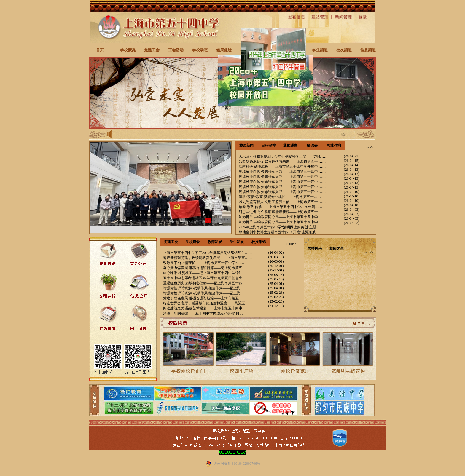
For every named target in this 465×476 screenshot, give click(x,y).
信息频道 (368, 50)
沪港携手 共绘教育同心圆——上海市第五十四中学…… (282, 217)
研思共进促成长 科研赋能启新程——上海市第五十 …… (282, 212)
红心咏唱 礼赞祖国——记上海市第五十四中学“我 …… (206, 273)
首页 (100, 50)
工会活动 (176, 50)
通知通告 (290, 146)
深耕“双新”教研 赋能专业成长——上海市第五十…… (280, 197)
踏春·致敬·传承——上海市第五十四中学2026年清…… (281, 207)
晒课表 (312, 146)
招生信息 (334, 146)
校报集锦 (259, 242)
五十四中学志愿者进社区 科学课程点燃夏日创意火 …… (207, 278)
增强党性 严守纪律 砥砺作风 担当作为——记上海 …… (206, 288)
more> (368, 147)
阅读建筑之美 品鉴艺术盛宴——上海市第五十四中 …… (207, 308)
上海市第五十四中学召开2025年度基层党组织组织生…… (208, 253)
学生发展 (237, 242)
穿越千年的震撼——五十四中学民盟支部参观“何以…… (207, 313)
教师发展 (215, 242)
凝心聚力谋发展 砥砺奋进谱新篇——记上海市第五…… (206, 268)
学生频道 (320, 50)
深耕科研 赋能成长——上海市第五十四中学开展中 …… (282, 167)
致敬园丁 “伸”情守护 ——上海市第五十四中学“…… (204, 263)
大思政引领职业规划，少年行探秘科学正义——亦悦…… (283, 156)
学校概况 (128, 50)
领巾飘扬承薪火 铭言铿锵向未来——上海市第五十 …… (282, 162)
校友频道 (344, 50)
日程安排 (268, 146)
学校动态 (200, 50)
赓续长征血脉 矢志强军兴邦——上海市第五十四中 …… (282, 172)
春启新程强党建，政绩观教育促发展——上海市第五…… (208, 258)
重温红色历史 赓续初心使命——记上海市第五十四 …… (207, 283)
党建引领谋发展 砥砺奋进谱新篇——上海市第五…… (204, 298)
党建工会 (152, 50)
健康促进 (224, 50)
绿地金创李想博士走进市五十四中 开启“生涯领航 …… (281, 232)
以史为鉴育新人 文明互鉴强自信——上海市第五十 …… (282, 202)
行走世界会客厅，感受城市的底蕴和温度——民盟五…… (208, 303)
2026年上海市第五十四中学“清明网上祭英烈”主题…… (281, 227)
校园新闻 (246, 146)
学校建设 (193, 242)
